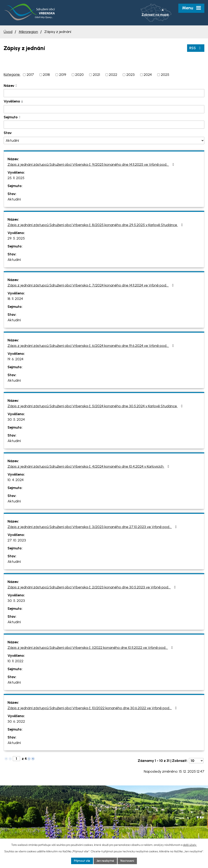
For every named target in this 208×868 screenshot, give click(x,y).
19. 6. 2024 (15, 359)
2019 (63, 75)
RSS (196, 48)
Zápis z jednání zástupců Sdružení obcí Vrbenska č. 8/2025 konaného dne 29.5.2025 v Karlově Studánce (96, 225)
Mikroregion (28, 32)
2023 (131, 75)
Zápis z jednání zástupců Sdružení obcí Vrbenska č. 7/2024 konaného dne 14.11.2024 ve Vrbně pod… (91, 285)
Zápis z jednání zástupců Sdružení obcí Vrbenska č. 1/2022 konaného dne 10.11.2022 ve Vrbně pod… (91, 648)
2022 (113, 75)
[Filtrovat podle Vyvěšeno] (104, 109)
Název (9, 86)
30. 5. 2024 (16, 419)
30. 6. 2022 (16, 721)
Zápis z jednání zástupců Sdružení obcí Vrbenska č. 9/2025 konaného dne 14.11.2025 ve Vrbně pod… (92, 164)
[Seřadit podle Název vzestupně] (16, 85)
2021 (96, 75)
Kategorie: (12, 74)
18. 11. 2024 (15, 299)
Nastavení (127, 861)
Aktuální (14, 199)
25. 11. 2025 (16, 178)
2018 (46, 75)
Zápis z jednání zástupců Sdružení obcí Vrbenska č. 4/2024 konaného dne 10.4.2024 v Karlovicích (89, 466)
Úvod (8, 32)
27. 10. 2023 (17, 540)
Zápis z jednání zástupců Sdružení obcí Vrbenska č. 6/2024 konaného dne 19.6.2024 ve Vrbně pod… (92, 346)
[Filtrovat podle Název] (104, 93)
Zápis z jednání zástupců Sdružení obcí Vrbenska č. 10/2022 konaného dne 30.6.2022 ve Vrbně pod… (93, 708)
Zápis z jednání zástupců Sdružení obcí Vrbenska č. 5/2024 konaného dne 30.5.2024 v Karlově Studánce (96, 406)
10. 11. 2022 (15, 661)
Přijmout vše (82, 861)
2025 (165, 75)
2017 (30, 75)
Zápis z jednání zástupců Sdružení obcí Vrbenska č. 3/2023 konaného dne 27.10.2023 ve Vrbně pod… (93, 527)
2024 (148, 75)
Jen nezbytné (105, 861)
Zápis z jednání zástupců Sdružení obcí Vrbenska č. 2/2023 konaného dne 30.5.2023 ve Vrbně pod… (92, 587)
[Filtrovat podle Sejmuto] (104, 125)
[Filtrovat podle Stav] (104, 141)
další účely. (190, 845)
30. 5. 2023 (16, 601)
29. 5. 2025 (16, 238)
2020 (79, 75)
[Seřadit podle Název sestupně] (16, 86)
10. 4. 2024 (16, 480)
